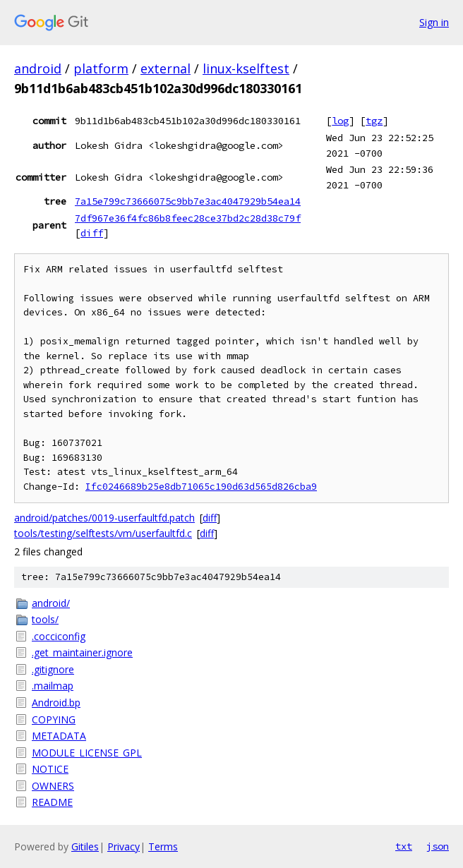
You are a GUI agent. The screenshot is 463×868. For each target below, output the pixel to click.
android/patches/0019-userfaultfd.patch (104, 518)
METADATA (59, 736)
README (52, 802)
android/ (51, 603)
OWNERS (53, 786)
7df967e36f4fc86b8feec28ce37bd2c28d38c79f (188, 218)
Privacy (124, 846)
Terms (163, 846)
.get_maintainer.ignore (82, 652)
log (340, 121)
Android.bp (56, 703)
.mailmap (53, 686)
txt (404, 846)
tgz (374, 121)
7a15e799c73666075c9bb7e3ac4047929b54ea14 (188, 201)
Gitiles (85, 846)
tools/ (45, 619)
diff (92, 233)
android (38, 68)
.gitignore (53, 669)
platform (101, 68)
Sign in (434, 22)
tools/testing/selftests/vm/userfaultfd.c (103, 533)
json (438, 846)
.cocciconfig (59, 636)
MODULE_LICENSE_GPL (87, 753)
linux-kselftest (246, 68)
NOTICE (50, 769)
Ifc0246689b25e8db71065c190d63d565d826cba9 (201, 487)
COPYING (54, 719)
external (166, 68)
